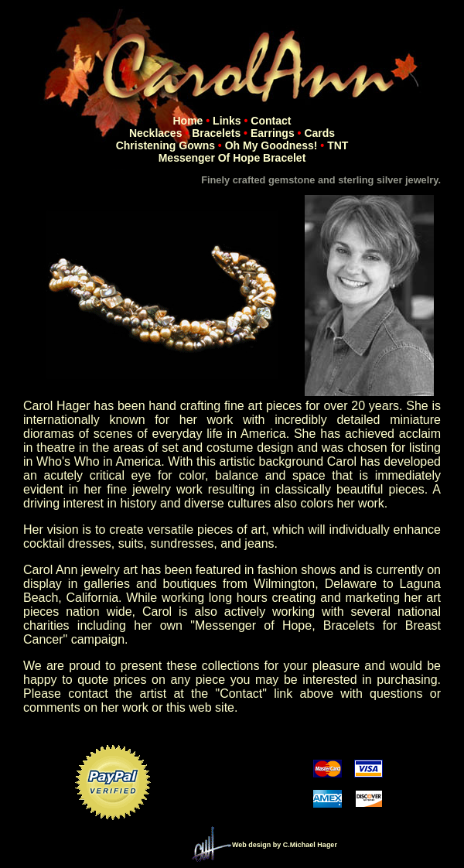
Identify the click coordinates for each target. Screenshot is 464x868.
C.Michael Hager (310, 845)
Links (227, 121)
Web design (251, 845)
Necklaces (156, 133)
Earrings (273, 133)
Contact (271, 121)
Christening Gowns (165, 145)
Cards (319, 133)
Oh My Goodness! (271, 145)
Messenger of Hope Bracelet (232, 158)
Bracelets (216, 133)
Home (188, 121)
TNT (338, 145)
